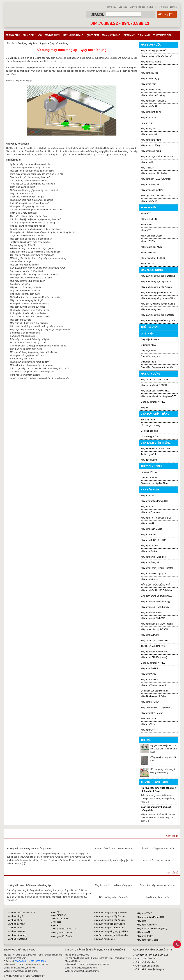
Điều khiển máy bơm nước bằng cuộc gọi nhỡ (32, 249)
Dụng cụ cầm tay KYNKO (153, 402)
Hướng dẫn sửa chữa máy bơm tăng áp (29, 885)
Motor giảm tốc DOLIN (152, 236)
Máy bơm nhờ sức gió (20, 320)
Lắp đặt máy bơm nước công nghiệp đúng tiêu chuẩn (35, 229)
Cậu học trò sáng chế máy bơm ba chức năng (32, 255)
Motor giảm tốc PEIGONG (63, 929)
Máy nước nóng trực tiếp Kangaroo (158, 315)
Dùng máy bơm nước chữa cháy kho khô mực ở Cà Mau (37, 174)
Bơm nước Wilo (148, 719)
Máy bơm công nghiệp (152, 90)
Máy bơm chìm (15, 920)
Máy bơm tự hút (148, 84)
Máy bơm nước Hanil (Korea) (155, 607)
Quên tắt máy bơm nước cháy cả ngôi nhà (30, 164)
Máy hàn (145, 407)
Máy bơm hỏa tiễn (149, 106)
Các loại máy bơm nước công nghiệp (28, 226)
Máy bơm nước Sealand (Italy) (155, 601)
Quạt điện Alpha (149, 362)
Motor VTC (146, 230)
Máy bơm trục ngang (151, 62)
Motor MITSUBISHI (60, 919)
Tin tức (150, 7)
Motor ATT (146, 213)
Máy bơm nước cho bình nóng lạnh (113, 885)
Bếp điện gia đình (149, 431)
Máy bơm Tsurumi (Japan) (153, 685)
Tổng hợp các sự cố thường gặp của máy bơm (32, 184)
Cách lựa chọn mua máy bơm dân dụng (29, 181)
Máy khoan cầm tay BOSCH (154, 380)
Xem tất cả (172, 836)
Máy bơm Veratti (149, 724)
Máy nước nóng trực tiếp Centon (156, 281)
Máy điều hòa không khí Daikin (156, 449)
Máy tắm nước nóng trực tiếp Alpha (158, 304)
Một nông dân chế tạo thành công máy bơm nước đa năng (38, 258)
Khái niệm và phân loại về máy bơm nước (30, 203)
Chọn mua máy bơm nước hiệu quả (27, 197)
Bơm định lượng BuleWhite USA (156, 596)
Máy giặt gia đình (149, 460)
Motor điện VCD (149, 264)
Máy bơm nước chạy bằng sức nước (27, 307)
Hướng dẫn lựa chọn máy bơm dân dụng (30, 304)
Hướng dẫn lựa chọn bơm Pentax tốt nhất (30, 310)
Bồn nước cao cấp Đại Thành (155, 483)
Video (157, 7)
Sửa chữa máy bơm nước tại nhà (157, 885)
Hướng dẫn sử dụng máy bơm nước (27, 206)
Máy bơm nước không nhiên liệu (26, 291)
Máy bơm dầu (147, 162)
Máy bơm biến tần (149, 201)
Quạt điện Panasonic (151, 339)
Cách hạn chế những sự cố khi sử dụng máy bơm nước (37, 326)
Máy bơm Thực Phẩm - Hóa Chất (157, 157)
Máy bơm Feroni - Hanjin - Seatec (157, 568)
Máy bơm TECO (149, 495)
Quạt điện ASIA (148, 345)
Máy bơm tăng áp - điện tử (154, 51)
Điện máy (129, 35)
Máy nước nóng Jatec (151, 309)
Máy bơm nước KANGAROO (155, 652)
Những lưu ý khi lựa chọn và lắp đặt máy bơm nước (35, 297)
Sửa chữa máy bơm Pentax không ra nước (31, 317)
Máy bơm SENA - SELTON (154, 540)
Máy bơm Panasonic (151, 512)
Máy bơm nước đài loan (21, 193)
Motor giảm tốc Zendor (62, 936)
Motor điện (52, 35)
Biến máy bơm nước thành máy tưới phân (30, 339)
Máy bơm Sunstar (149, 680)
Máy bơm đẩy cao (149, 73)
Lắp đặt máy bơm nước (157, 897)
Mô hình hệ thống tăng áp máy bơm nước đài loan (34, 352)
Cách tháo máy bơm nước (23, 187)
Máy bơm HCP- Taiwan (152, 713)
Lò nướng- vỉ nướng (150, 425)
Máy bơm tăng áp (16, 916)
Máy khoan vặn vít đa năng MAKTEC (159, 396)
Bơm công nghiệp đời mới (22, 245)
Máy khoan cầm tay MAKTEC (155, 391)
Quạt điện (93, 35)
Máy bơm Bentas (145, 936)
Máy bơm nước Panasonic (153, 101)
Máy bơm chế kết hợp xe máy (24, 265)
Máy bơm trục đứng (150, 145)
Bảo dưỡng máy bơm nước (113, 897)
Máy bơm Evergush (150, 562)
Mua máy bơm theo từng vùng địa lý (27, 281)
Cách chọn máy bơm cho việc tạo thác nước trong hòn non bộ (40, 368)
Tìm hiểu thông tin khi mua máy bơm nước (30, 168)
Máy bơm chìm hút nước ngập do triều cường (32, 171)
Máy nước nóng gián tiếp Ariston (156, 293)
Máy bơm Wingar (149, 674)
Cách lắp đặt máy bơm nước (24, 213)
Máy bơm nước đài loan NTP (21, 913)
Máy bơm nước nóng (151, 151)
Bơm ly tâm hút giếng (20, 284)
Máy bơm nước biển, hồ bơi (154, 173)
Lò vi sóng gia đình (150, 436)
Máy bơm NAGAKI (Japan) (154, 574)
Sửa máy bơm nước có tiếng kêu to (27, 271)
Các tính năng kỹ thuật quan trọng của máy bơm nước (36, 219)
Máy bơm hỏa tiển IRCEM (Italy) (156, 590)
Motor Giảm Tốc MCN (151, 247)
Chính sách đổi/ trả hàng (147, 966)
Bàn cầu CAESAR (150, 472)
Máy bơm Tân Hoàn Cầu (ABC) (156, 518)
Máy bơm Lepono (149, 546)
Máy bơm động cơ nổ (151, 112)
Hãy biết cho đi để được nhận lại (26, 287)
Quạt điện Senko (149, 351)
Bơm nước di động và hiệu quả (25, 333)
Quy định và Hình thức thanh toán (152, 955)
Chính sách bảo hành (146, 959)
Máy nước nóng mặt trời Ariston (109, 928)
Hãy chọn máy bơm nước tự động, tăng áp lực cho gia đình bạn (41, 330)
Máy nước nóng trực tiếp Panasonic (158, 276)
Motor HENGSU (149, 241)
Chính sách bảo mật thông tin (150, 969)
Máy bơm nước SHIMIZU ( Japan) (157, 624)
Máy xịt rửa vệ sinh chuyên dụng (157, 708)
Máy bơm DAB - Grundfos (153, 557)
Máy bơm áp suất (149, 134)
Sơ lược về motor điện (21, 262)
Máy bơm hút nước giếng (153, 95)
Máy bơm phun (148, 67)
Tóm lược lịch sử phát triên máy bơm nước (30, 177)
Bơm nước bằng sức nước (23, 336)
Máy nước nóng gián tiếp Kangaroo (158, 321)
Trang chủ (112, 7)
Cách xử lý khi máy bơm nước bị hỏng (28, 216)
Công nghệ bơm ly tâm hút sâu (25, 375)
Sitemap (165, 7)
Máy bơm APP (148, 523)
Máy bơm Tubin (148, 118)
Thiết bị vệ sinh (163, 35)
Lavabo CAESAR (149, 478)
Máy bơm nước (32, 35)
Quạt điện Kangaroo (151, 356)
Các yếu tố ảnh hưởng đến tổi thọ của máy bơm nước (36, 210)
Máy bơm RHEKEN (150, 702)
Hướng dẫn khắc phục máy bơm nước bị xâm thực (34, 274)
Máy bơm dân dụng (150, 78)
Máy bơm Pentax (149, 551)
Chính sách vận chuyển (147, 962)
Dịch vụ (133, 7)
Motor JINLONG (149, 253)
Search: (98, 14)
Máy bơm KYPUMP (150, 635)
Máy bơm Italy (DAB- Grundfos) (156, 179)
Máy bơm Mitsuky (149, 579)
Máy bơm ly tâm (149, 129)
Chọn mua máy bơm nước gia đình (27, 236)
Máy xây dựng (111, 35)
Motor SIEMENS (149, 219)
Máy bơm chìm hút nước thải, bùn (157, 56)
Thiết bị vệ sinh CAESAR (153, 646)
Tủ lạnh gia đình (149, 454)
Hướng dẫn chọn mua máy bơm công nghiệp (32, 200)
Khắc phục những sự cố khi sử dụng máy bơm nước (35, 252)
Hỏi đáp (142, 7)
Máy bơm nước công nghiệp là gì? (26, 300)
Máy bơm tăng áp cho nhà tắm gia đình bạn (31, 239)
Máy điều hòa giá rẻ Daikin (154, 696)
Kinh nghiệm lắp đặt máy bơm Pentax (28, 313)
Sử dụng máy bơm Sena (22, 359)
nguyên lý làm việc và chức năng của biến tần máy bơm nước (40, 378)
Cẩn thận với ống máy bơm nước (26, 349)
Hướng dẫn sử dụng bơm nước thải (27, 355)
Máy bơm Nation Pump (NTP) (155, 501)
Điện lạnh (144, 35)
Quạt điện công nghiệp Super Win (157, 367)
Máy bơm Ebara (149, 535)
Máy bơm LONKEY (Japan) (154, 657)
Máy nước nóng (73, 35)
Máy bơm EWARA (150, 668)
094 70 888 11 (22, 961)
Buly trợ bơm (147, 123)
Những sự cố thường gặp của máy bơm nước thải (34, 190)
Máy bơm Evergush (150, 184)
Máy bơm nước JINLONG (153, 618)
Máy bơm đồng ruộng (151, 140)
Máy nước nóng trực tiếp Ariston (156, 287)
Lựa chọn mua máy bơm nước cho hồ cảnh (31, 278)
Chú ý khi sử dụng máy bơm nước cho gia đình (33, 372)
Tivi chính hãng (148, 420)
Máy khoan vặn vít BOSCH (154, 385)
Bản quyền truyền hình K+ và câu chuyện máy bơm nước (37, 268)
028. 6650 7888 (38, 961)
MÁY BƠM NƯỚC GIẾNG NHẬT (156, 585)
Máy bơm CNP (148, 730)
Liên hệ (173, 7)
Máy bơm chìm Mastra (152, 529)
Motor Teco (146, 225)
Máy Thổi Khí (147, 168)
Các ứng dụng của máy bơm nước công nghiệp (33, 223)
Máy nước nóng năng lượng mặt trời (158, 298)
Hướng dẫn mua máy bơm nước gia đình (30, 362)
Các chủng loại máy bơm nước (25, 294)
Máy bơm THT (148, 507)
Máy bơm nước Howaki (152, 613)
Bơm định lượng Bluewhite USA (156, 196)
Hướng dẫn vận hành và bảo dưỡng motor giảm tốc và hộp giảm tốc (43, 232)
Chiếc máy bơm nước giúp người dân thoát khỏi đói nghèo (38, 346)
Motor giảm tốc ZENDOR (153, 258)
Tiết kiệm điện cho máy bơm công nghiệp (30, 242)
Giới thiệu (123, 7)
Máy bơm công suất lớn (152, 190)
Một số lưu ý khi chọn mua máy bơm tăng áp (31, 365)
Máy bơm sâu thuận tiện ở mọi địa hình (29, 323)
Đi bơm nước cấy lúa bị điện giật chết (28, 343)
